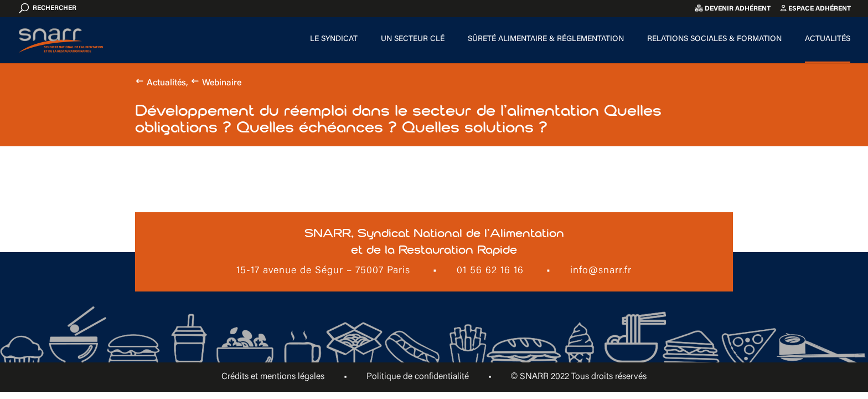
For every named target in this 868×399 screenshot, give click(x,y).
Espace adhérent (816, 9)
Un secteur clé (413, 39)
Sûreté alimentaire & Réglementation (546, 39)
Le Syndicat (334, 39)
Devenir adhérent (733, 9)
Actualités (828, 39)
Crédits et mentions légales (273, 377)
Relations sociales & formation (714, 39)
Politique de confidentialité (418, 377)
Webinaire (222, 83)
